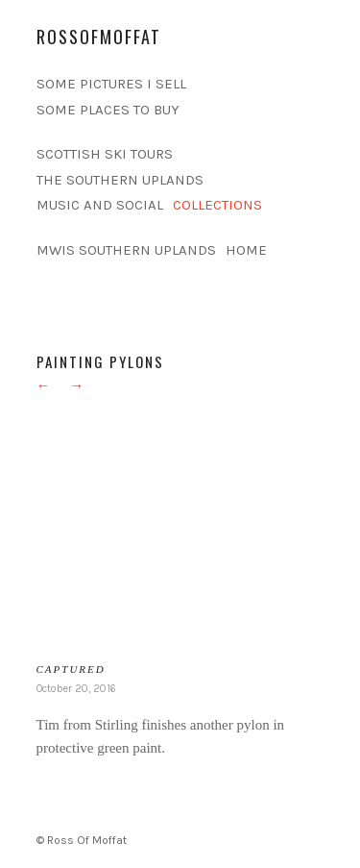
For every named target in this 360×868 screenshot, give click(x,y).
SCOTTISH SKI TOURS (105, 154)
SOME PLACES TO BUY (108, 110)
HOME (246, 250)
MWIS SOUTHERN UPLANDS (126, 250)
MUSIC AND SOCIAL (100, 205)
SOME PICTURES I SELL (111, 84)
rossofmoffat (99, 37)
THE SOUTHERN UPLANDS (120, 180)
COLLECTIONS (217, 205)
